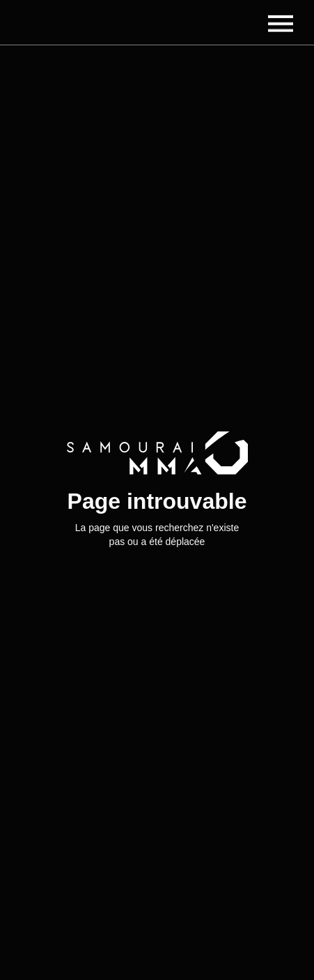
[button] (281, 22)
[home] (87, 22)
